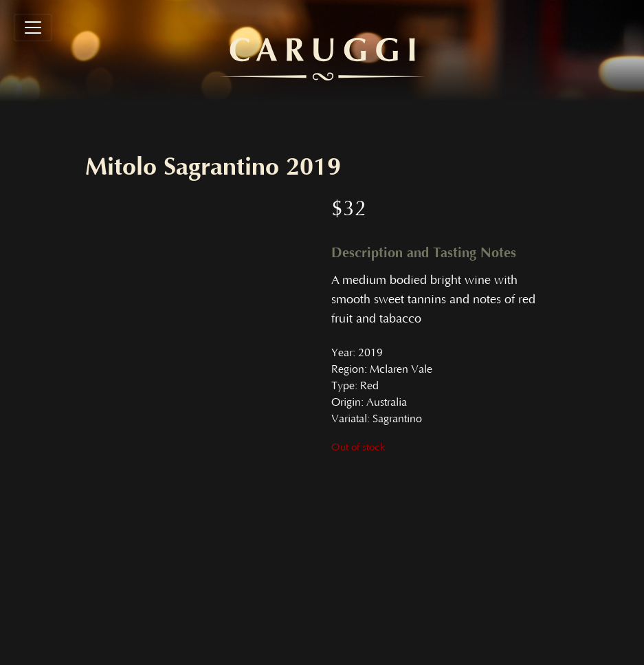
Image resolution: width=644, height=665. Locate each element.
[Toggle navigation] (33, 28)
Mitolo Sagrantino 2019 (213, 167)
